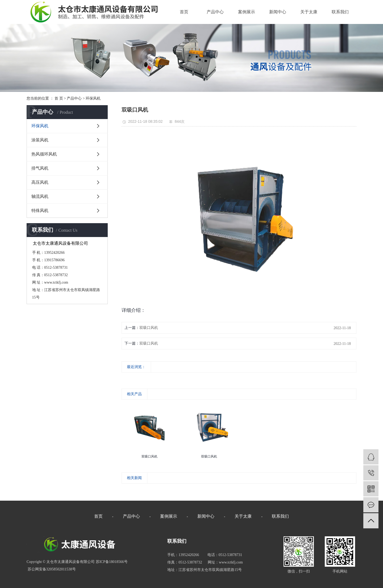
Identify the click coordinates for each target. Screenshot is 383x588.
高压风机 (40, 182)
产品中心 (215, 12)
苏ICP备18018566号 (112, 562)
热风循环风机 (44, 154)
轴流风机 (40, 196)
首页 (184, 12)
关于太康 (309, 12)
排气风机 (40, 168)
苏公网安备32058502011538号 (51, 569)
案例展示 (247, 12)
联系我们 (340, 12)
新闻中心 (278, 12)
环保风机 (93, 98)
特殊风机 (40, 211)
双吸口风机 (149, 328)
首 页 (59, 98)
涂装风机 (40, 140)
